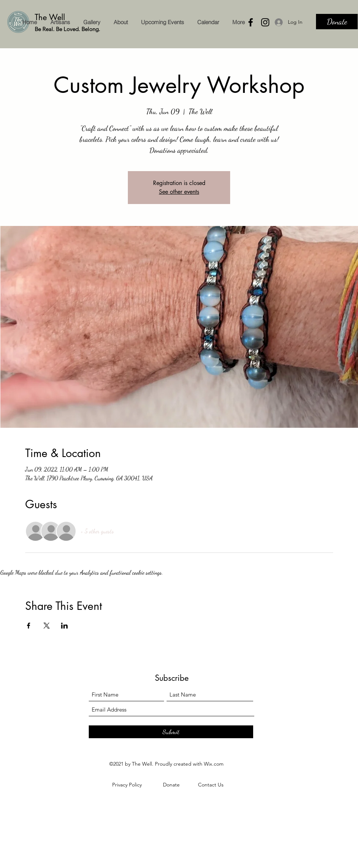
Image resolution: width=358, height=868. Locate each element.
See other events (179, 192)
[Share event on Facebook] (29, 626)
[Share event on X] (47, 626)
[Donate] (337, 22)
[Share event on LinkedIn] (64, 626)
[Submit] (171, 732)
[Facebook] (251, 22)
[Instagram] (265, 22)
